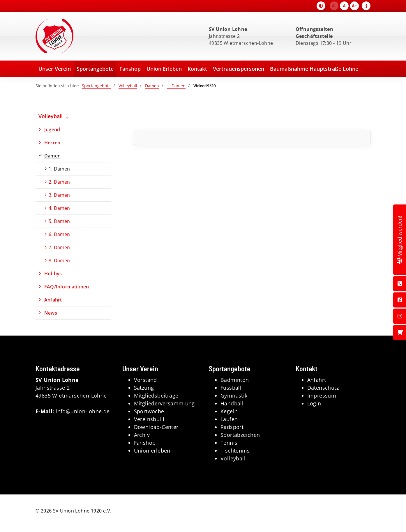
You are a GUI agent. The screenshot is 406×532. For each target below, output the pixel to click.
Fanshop (130, 69)
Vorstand (145, 380)
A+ (354, 6)
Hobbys (53, 274)
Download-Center (156, 427)
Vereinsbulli (149, 419)
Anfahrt (53, 300)
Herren (52, 143)
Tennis (229, 443)
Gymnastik (234, 396)
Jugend (52, 130)
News (51, 313)
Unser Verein (55, 69)
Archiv (142, 435)
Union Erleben (164, 69)
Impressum (322, 396)
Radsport (232, 427)
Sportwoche (149, 411)
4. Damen (59, 208)
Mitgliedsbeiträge (156, 396)
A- (334, 6)
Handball (232, 403)
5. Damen (59, 221)
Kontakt (197, 69)
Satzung (144, 388)
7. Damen (59, 247)
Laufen (229, 419)
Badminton (235, 380)
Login (314, 403)
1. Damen (176, 86)
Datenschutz (323, 388)
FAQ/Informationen (67, 287)
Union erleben (152, 451)
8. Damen (59, 260)
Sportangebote (95, 69)
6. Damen (59, 234)
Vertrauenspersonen (239, 69)
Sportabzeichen (240, 435)
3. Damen (59, 195)
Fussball (231, 388)
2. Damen (59, 182)
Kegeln (229, 411)
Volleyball (128, 86)
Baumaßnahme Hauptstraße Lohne (314, 69)
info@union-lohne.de (83, 411)
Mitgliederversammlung (164, 403)
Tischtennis (235, 451)
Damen (152, 86)
